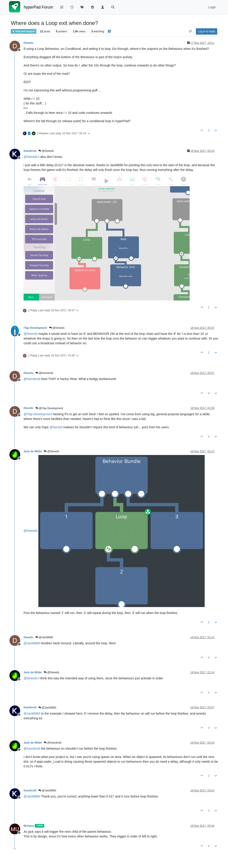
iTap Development (35, 328)
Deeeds (28, 43)
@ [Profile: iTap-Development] (38, 414)
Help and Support (24, 31)
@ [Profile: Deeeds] (31, 157)
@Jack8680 (44, 637)
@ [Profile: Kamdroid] (32, 379)
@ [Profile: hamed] (56, 427)
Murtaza (29, 826)
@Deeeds (46, 151)
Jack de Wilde (33, 451)
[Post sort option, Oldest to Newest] (190, 31)
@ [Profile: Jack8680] (32, 643)
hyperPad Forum (38, 7)
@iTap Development (49, 408)
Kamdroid (30, 151)
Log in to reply (207, 31)
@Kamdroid (44, 373)
